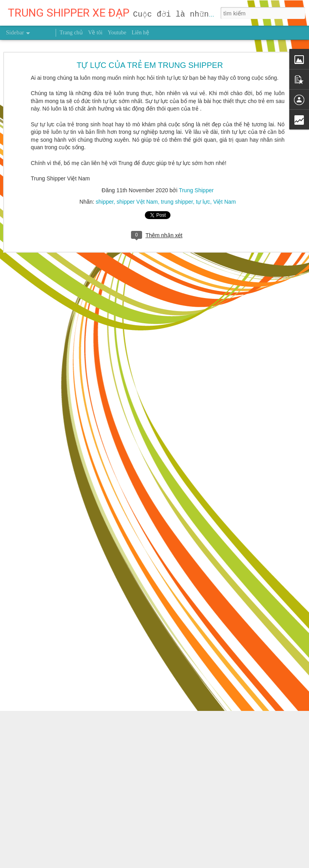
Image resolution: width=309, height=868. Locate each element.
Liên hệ (140, 33)
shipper (105, 167)
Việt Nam (225, 167)
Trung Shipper (196, 156)
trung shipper (177, 167)
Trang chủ (71, 33)
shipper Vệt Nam (137, 167)
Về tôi (95, 33)
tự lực (203, 167)
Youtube (117, 33)
